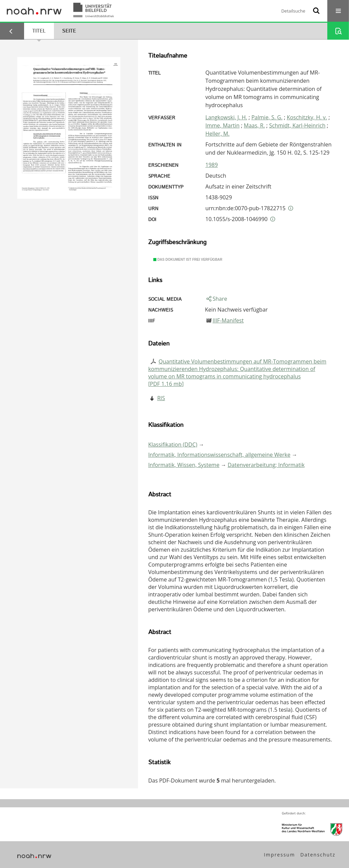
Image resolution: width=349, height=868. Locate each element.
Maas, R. (254, 125)
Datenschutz (318, 855)
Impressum (279, 855)
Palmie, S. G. (267, 117)
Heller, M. (218, 134)
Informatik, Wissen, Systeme (184, 465)
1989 (212, 165)
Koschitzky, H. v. (307, 117)
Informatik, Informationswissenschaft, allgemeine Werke (219, 455)
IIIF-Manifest (228, 320)
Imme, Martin (223, 125)
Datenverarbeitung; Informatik (266, 465)
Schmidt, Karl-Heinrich (297, 125)
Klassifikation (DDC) (173, 445)
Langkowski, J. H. (226, 117)
